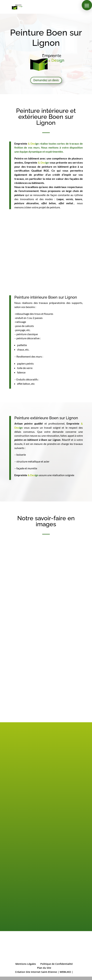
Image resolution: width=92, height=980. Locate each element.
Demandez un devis (46, 80)
